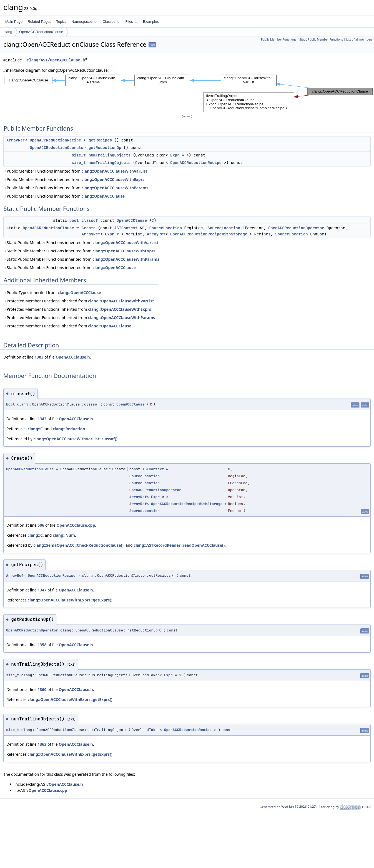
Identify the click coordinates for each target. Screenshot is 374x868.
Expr (175, 155)
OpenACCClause (132, 220)
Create (89, 228)
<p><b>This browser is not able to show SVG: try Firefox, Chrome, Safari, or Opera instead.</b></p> (189, 93)
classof (90, 220)
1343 (42, 419)
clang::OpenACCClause (103, 196)
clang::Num (64, 535)
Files (131, 22)
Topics (61, 22)
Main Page (14, 22)
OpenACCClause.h (73, 357)
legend (187, 116)
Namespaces (84, 22)
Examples (151, 22)
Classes (111, 22)
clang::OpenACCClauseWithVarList (114, 171)
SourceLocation (165, 228)
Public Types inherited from (52, 293)
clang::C (35, 429)
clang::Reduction (69, 429)
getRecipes (100, 140)
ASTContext (126, 228)
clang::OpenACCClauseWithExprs (113, 179)
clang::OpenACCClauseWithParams (115, 188)
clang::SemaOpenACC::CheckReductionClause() (78, 545)
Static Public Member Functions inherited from (81, 243)
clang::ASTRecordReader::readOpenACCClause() (179, 545)
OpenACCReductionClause (41, 32)
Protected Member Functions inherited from (79, 301)
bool (74, 220)
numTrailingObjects (110, 155)
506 (41, 525)
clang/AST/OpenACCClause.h (56, 60)
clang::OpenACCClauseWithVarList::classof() (75, 439)
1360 (42, 689)
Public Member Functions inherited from (75, 171)
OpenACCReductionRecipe (55, 140)
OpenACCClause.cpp (76, 525)
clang (8, 32)
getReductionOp (105, 148)
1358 (42, 645)
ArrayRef (16, 140)
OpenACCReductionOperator (58, 148)
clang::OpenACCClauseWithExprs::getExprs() (70, 600)
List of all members (359, 39)
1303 (39, 357)
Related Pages (39, 22)
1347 (42, 590)
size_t (79, 155)
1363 (42, 744)
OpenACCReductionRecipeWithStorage (209, 234)
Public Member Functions (279, 39)
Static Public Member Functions (321, 39)
